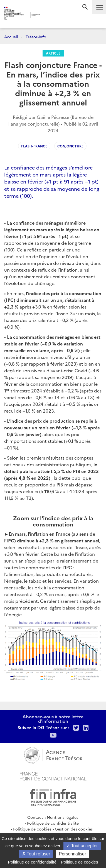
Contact (35, 817)
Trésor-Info (36, 37)
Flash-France (34, 146)
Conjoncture (70, 146)
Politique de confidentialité (53, 823)
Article (53, 53)
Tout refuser (36, 854)
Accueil (11, 37)
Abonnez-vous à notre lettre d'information (53, 719)
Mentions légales (62, 817)
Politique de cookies (32, 829)
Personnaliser (72, 854)
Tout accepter (82, 846)
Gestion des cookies (74, 829)
